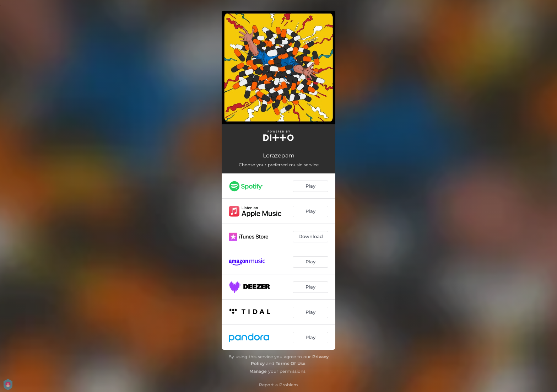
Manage (258, 371)
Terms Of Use (291, 363)
